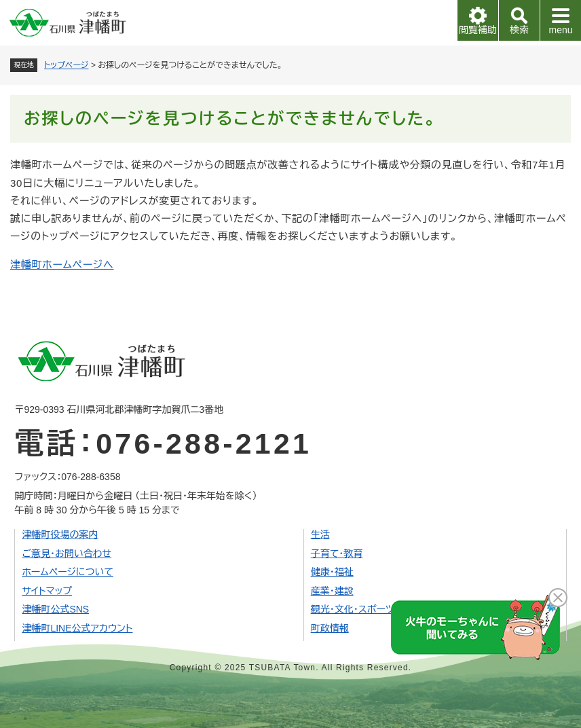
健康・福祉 (332, 572)
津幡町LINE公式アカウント (77, 628)
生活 (320, 534)
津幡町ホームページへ (62, 265)
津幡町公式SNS (55, 609)
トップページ (67, 65)
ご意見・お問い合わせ (67, 553)
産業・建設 (332, 591)
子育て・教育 (337, 553)
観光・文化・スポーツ (353, 609)
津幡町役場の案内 (60, 534)
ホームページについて (68, 572)
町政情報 (330, 628)
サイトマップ (47, 591)
